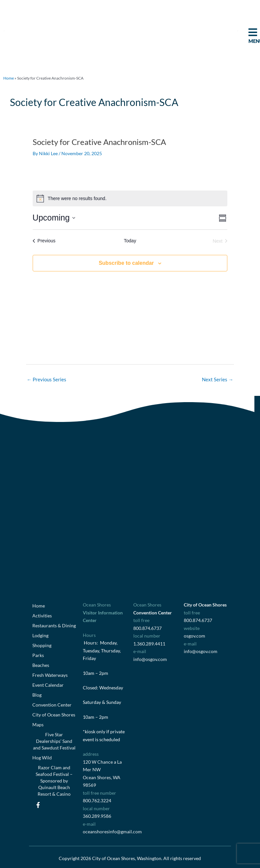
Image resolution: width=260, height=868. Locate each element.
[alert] (130, 198)
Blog (37, 695)
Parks (38, 655)
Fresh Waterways (50, 675)
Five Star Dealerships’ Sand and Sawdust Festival (54, 741)
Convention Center (52, 705)
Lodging (40, 635)
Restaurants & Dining (54, 625)
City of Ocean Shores (54, 715)
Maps (38, 725)
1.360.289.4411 (149, 644)
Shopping (42, 645)
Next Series (218, 380)
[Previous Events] (44, 241)
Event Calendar (48, 685)
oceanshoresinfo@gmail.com (112, 832)
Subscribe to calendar (126, 263)
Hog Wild (42, 758)
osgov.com (195, 636)
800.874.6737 (147, 628)
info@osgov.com (150, 659)
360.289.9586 (97, 816)
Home (9, 78)
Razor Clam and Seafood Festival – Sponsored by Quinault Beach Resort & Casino (54, 781)
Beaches (41, 665)
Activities (42, 616)
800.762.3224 (97, 800)
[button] (4, 31)
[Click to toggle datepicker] (54, 218)
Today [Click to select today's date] (130, 241)
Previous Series (47, 380)
